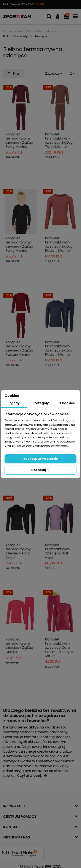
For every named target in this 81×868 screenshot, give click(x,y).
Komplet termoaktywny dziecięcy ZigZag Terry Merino (19, 140)
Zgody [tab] (14, 403)
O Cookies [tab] (67, 403)
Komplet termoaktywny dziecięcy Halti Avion (18, 551)
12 (72, 73)
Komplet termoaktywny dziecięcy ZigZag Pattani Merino (59, 244)
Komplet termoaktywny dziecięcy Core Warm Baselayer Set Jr (59, 648)
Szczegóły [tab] (40, 403)
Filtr (13, 73)
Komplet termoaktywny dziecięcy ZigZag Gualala (19, 646)
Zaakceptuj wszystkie (41, 459)
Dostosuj (40, 470)
